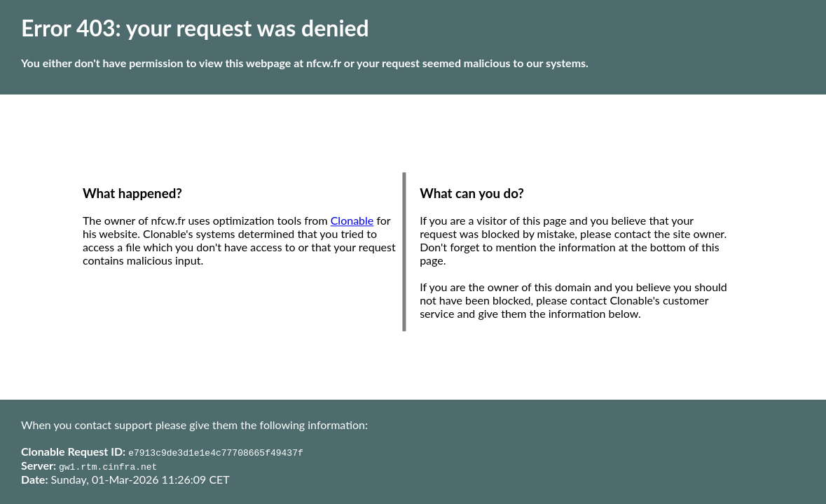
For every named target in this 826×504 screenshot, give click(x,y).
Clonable (352, 221)
